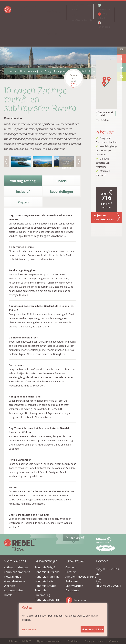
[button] (104, 80)
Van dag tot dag (23, 181)
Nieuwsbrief (104, 9)
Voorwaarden (74, 586)
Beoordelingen (61, 192)
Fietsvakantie (12, 576)
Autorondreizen (14, 590)
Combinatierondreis (17, 572)
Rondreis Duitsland (47, 572)
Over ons (71, 567)
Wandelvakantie (14, 581)
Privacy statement (94, 641)
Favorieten (104, 27)
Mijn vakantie (103, 16)
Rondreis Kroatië (46, 586)
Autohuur (72, 581)
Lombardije (33, 71)
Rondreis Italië (44, 581)
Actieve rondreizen (16, 567)
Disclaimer (72, 590)
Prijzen (23, 202)
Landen (51, 12)
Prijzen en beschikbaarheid (107, 217)
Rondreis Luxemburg (42, 593)
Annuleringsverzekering (78, 576)
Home (10, 71)
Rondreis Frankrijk (47, 576)
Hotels (61, 181)
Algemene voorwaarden (49, 641)
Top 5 (52, 35)
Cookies (114, 641)
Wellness (10, 586)
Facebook (70, 600)
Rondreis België (45, 567)
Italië (20, 71)
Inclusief (23, 192)
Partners (71, 572)
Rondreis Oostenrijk (48, 600)
